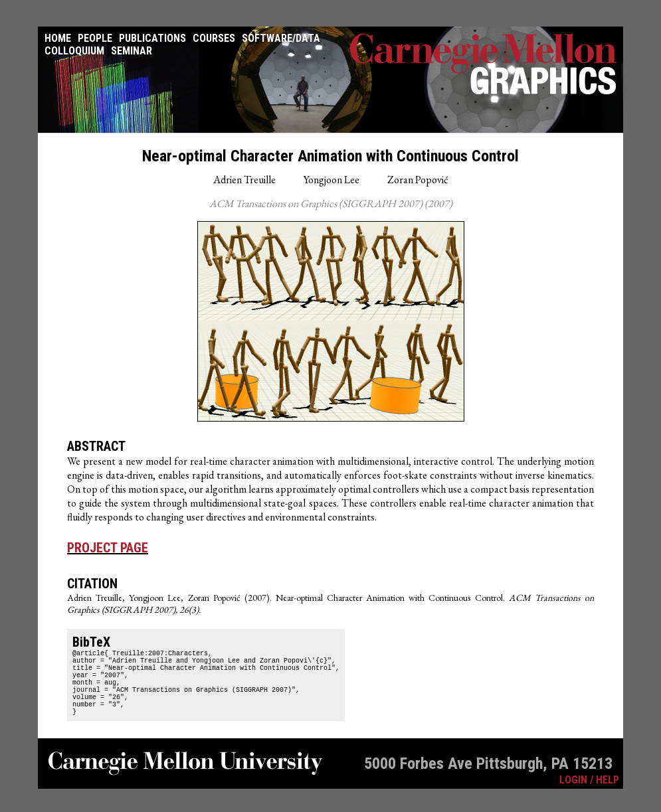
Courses (214, 38)
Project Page (108, 548)
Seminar (132, 51)
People (95, 38)
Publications (152, 38)
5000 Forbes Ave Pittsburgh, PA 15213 (488, 781)
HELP (608, 798)
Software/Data (281, 38)
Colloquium (74, 51)
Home (58, 38)
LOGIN (573, 798)
